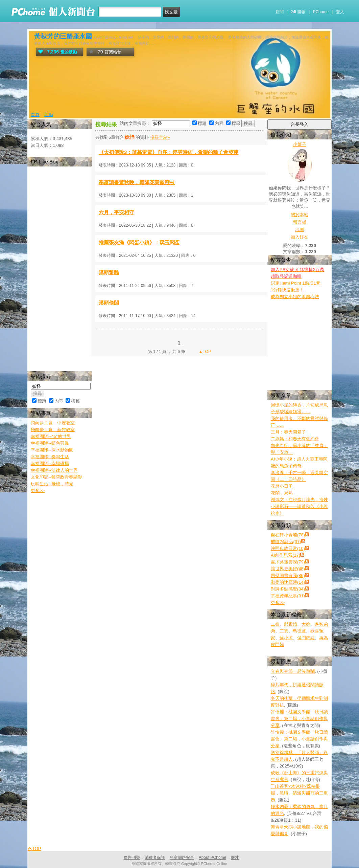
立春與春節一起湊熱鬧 (293, 671)
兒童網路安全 (182, 858)
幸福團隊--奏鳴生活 (50, 457)
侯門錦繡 (306, 638)
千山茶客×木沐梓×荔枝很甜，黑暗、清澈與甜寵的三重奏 (299, 793)
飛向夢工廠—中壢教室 (53, 423)
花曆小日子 (282, 486)
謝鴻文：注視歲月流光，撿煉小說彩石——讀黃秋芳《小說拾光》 (299, 506)
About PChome (212, 858)
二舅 (284, 631)
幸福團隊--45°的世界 (51, 436)
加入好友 (300, 237)
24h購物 (298, 12)
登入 (340, 12)
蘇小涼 (286, 638)
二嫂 (275, 624)
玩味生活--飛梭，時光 (52, 484)
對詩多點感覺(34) (288, 589)
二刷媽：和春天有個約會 (295, 439)
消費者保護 (155, 858)
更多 (278, 603)
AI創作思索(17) (285, 555)
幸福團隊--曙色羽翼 (50, 443)
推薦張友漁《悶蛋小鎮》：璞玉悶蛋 (139, 242)
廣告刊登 (132, 858)
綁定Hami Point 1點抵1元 (296, 283)
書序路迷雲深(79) (288, 562)
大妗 (306, 624)
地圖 (300, 230)
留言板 (300, 222)
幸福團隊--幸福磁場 (50, 463)
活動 (49, 115)
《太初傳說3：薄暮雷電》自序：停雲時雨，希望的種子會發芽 (169, 152)
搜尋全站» (160, 137)
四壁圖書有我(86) (288, 575)
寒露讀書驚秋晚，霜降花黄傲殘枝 (137, 182)
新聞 (280, 12)
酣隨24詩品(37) (286, 542)
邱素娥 (291, 624)
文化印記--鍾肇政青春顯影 (56, 477)
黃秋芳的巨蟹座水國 (63, 36)
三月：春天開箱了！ (291, 432)
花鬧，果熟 (282, 493)
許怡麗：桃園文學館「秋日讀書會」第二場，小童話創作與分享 (299, 719)
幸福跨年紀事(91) (288, 596)
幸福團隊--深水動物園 (52, 450)
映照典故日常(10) (288, 548)
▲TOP (205, 352)
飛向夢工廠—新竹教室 (53, 430)
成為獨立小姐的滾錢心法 (295, 297)
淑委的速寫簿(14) (288, 582)
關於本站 (300, 215)
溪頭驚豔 (109, 273)
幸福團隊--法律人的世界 (54, 470)
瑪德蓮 (299, 631)
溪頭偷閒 (109, 303)
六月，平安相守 (116, 212)
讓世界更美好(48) (288, 569)
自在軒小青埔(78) (288, 535)
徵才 (235, 858)
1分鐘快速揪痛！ (287, 290)
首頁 (35, 115)
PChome (321, 12)
